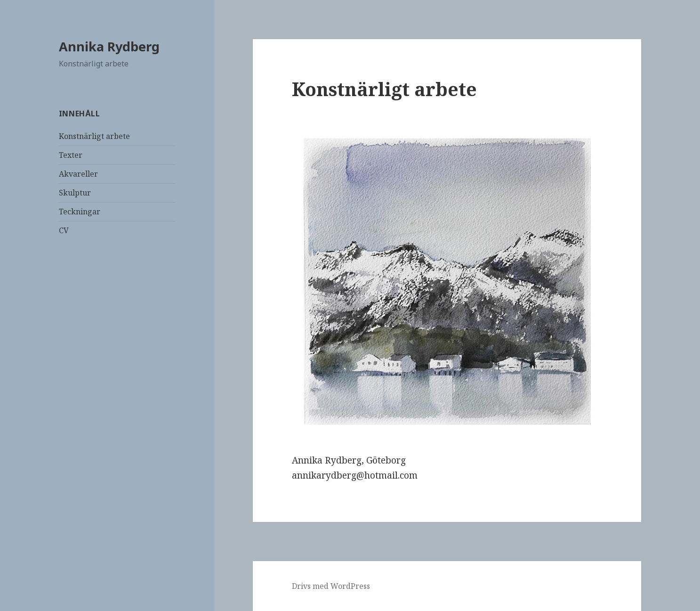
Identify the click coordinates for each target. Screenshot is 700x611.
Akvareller (78, 174)
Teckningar (80, 212)
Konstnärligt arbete (94, 136)
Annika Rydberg (109, 46)
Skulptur (75, 193)
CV (64, 230)
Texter (71, 155)
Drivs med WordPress (331, 586)
